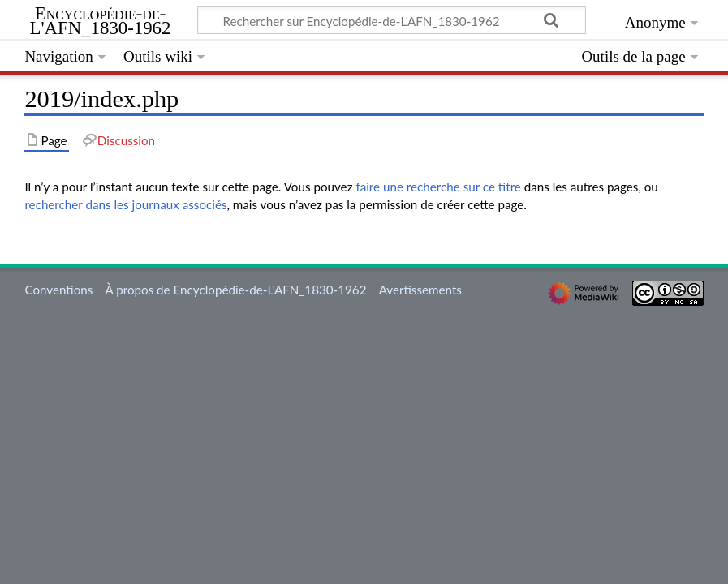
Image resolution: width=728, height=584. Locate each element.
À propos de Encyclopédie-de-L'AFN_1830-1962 (236, 290)
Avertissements (420, 290)
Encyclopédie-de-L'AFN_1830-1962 (101, 21)
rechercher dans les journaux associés (125, 204)
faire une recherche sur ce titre (438, 187)
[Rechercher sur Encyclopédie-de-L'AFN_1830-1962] (392, 20)
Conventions (58, 290)
